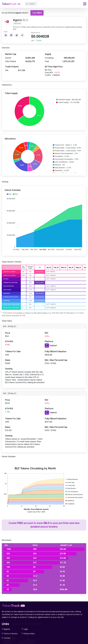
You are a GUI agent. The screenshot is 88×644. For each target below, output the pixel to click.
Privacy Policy (29, 634)
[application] (44, 111)
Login (26, 629)
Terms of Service (11, 634)
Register (7, 629)
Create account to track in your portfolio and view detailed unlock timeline (44, 525)
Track (37, 13)
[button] (68, 100)
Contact (7, 638)
